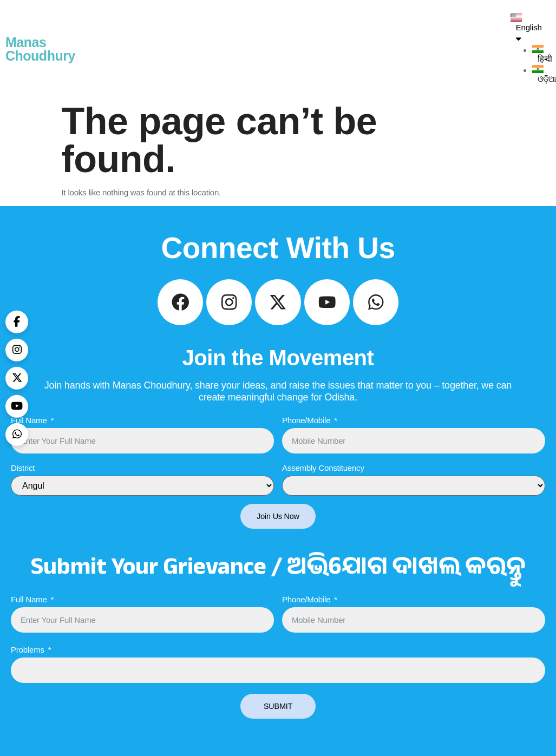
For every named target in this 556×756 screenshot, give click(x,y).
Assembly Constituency (323, 475)
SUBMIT (278, 715)
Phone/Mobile (306, 428)
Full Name (29, 428)
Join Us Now (278, 524)
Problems (28, 658)
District (23, 475)
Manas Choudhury (40, 49)
